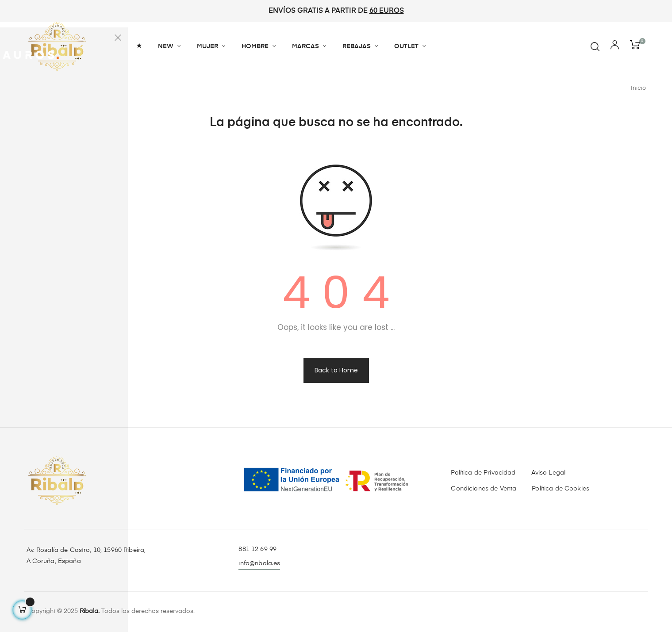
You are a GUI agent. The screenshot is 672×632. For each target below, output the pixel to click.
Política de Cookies (561, 489)
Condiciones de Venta (484, 489)
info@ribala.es (259, 563)
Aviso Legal (549, 473)
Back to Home (336, 370)
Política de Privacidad (483, 473)
